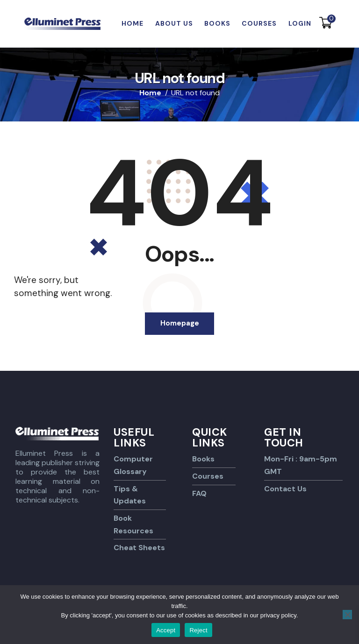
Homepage (180, 324)
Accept (166, 630)
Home (150, 93)
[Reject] (347, 615)
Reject (198, 630)
